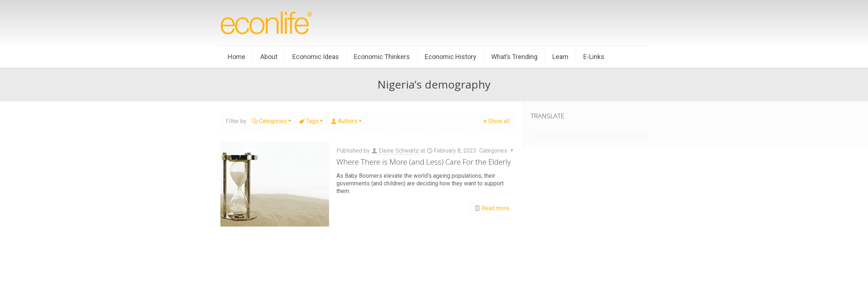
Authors (347, 121)
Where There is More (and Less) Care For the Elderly (424, 162)
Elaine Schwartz (399, 151)
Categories (272, 121)
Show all (496, 121)
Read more (495, 208)
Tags (312, 121)
